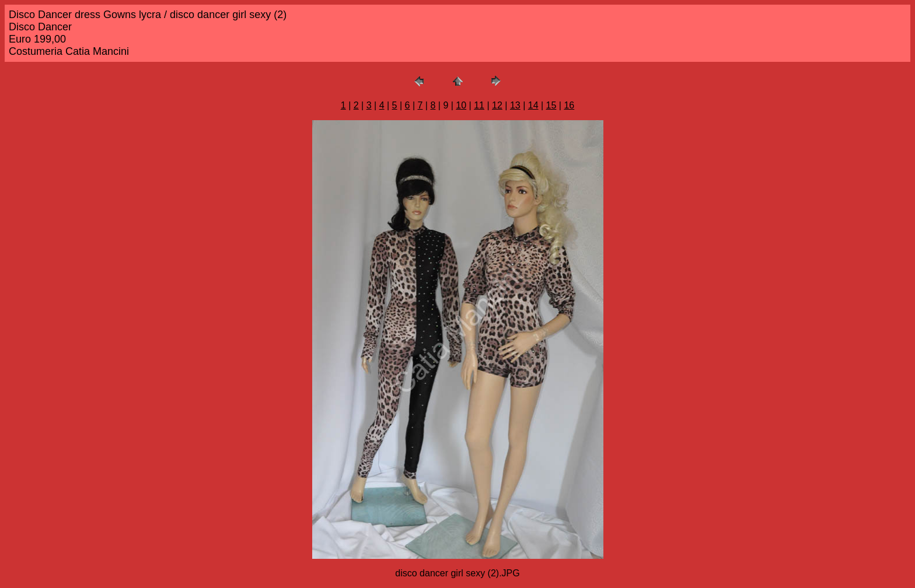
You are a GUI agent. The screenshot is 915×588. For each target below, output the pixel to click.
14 (533, 105)
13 (515, 105)
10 (461, 105)
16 (569, 105)
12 (497, 105)
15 (551, 105)
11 (479, 105)
